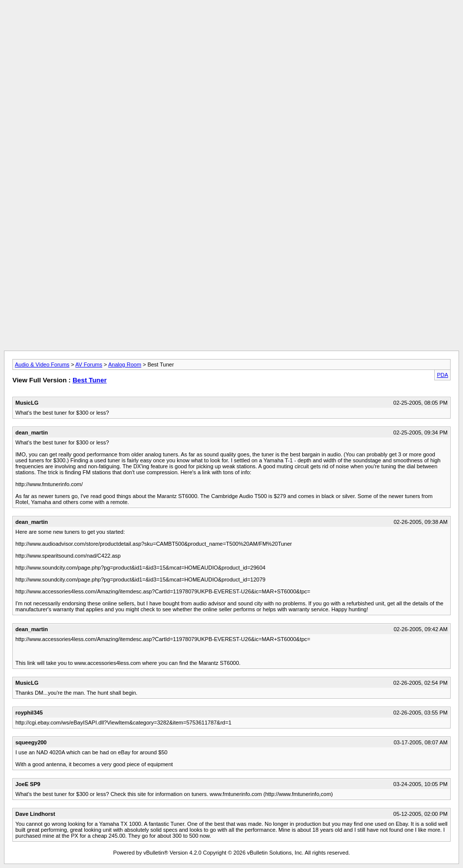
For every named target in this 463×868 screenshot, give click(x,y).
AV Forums (89, 364)
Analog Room (125, 364)
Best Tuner (90, 380)
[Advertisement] (232, 26)
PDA (442, 375)
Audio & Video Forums (42, 364)
